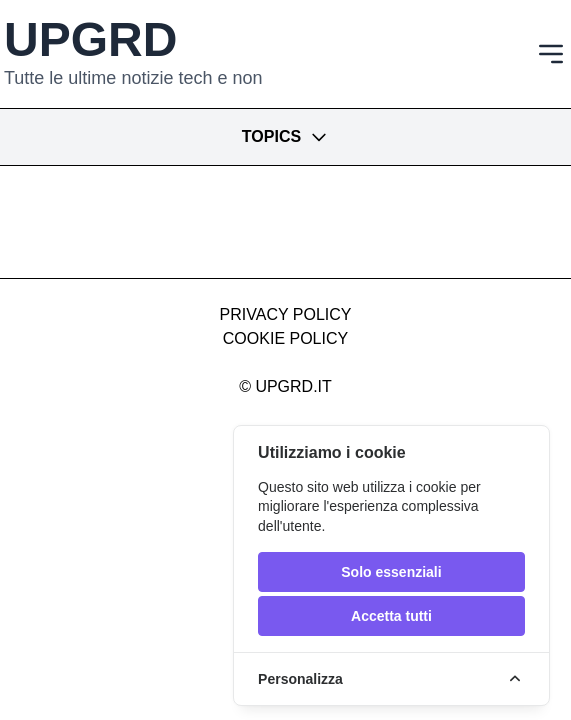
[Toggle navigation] (551, 54)
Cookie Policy (285, 338)
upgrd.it (293, 386)
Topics (285, 137)
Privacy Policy (286, 314)
